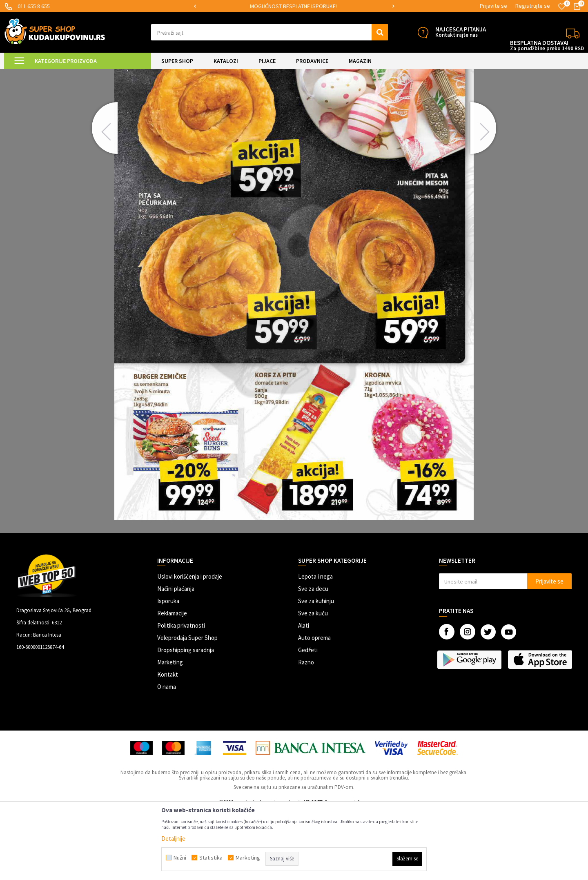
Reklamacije (172, 682)
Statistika (211, 858)
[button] (269, 32)
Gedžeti (308, 719)
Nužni (180, 858)
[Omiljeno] (562, 7)
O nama (167, 756)
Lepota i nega (315, 645)
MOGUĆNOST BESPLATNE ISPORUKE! (329, 6)
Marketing (170, 731)
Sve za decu (313, 658)
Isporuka (168, 670)
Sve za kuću (313, 682)
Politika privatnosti (181, 694)
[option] (330, 6)
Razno (306, 731)
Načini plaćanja (176, 658)
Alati (304, 694)
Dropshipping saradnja (186, 719)
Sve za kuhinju (316, 670)
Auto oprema (314, 707)
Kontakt (168, 743)
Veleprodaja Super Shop (187, 707)
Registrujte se (533, 6)
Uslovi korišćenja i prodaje (190, 645)
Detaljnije (173, 839)
